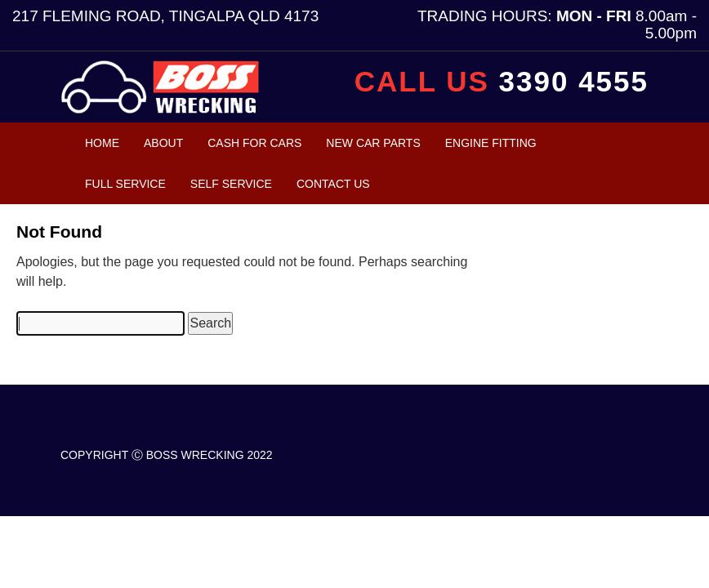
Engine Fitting (491, 143)
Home (102, 143)
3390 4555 (574, 81)
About (163, 143)
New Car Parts (373, 143)
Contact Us (333, 184)
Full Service (125, 184)
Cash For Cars (254, 143)
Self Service (231, 184)
